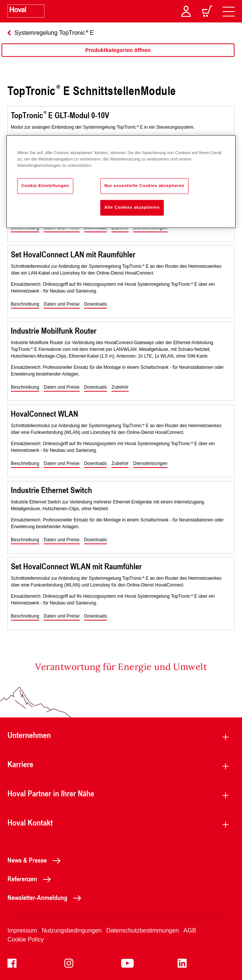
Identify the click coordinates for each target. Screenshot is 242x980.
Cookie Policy (26, 939)
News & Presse (36, 860)
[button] (25, 304)
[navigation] (229, 11)
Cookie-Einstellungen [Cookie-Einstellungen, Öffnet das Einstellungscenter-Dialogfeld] (45, 186)
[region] (118, 58)
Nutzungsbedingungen (72, 930)
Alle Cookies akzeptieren (132, 208)
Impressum (22, 930)
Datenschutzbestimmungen (143, 930)
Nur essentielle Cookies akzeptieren (144, 186)
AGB (190, 930)
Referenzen (31, 879)
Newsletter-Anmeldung (46, 897)
